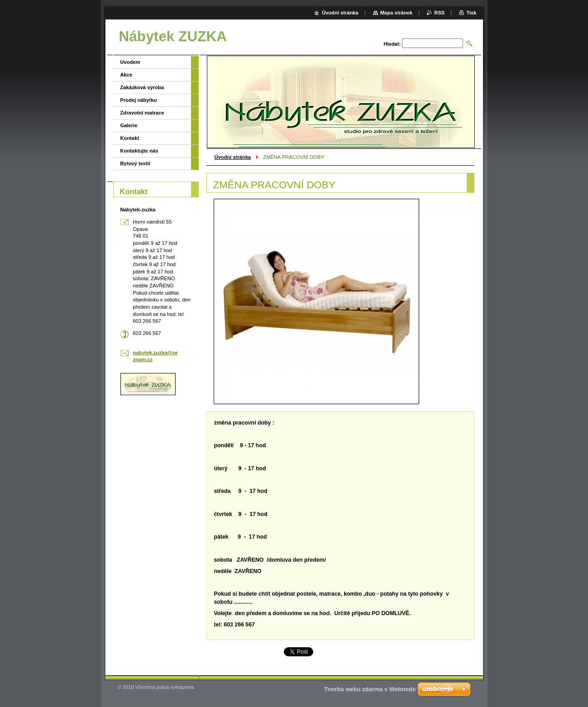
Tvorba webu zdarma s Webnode (370, 689)
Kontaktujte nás (139, 151)
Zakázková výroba (142, 87)
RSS (439, 13)
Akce (127, 75)
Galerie (129, 125)
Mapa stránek (397, 13)
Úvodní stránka (233, 157)
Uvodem (130, 62)
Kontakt (130, 138)
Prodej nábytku (139, 100)
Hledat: (392, 44)
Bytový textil (136, 163)
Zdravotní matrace (142, 113)
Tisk (471, 13)
